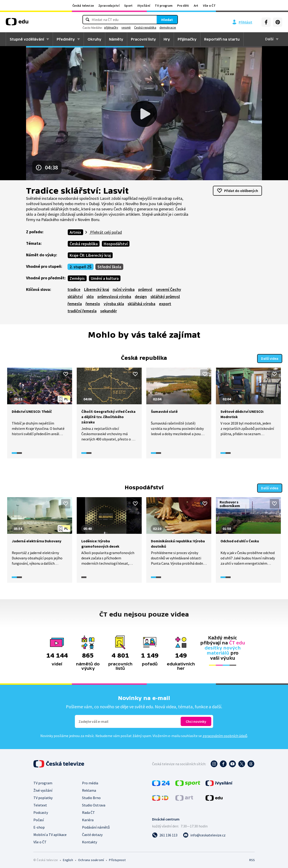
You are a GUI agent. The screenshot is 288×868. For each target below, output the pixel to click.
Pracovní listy (143, 39)
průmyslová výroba (114, 297)
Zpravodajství (109, 6)
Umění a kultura (105, 278)
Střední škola (109, 267)
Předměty (66, 39)
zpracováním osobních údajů (225, 734)
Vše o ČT (209, 6)
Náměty (116, 39)
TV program (164, 6)
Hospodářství (116, 244)
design (141, 297)
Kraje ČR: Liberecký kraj (90, 255)
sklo (90, 297)
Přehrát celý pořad (106, 232)
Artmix (75, 232)
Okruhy (94, 39)
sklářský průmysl (165, 297)
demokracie (168, 27)
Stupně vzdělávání (27, 39)
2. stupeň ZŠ (81, 267)
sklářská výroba (141, 304)
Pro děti (183, 6)
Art (196, 6)
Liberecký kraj (97, 289)
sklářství (75, 297)
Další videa (270, 358)
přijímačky (111, 27)
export (165, 304)
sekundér (109, 311)
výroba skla (114, 304)
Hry (167, 39)
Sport (128, 6)
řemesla (75, 304)
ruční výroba (124, 289)
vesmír (126, 27)
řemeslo (93, 304)
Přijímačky (187, 39)
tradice (74, 289)
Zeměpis (77, 278)
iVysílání (144, 6)
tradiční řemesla (82, 311)
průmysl (145, 289)
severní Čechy (169, 289)
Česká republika (145, 27)
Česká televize (83, 6)
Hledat (167, 20)
